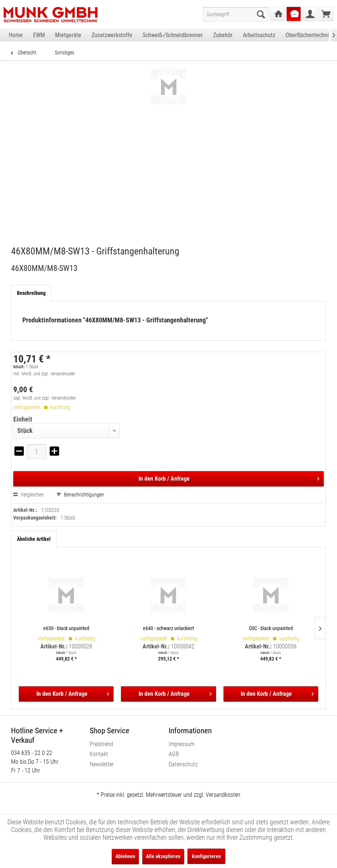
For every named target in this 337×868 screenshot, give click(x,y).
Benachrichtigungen (80, 495)
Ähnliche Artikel (34, 539)
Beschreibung (31, 293)
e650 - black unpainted (66, 628)
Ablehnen (125, 856)
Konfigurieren (206, 856)
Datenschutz (183, 764)
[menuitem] (236, 14)
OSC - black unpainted (271, 628)
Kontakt (99, 754)
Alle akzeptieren (163, 856)
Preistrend (101, 744)
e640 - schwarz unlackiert (168, 628)
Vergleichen (28, 495)
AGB (174, 754)
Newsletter (102, 764)
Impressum (182, 744)
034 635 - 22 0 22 (32, 753)
